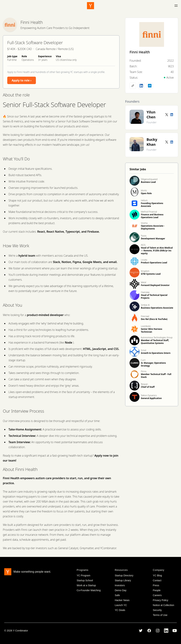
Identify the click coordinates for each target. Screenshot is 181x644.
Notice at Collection (164, 605)
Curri (143, 360)
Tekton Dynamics (149, 395)
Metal (144, 282)
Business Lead (148, 182)
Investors (120, 585)
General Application (151, 398)
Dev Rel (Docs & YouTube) (154, 319)
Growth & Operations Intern (156, 353)
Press (156, 585)
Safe (117, 595)
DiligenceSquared (149, 179)
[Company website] (133, 86)
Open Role (146, 193)
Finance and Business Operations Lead (152, 216)
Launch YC (121, 605)
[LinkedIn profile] (141, 86)
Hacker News (122, 600)
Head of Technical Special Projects (154, 296)
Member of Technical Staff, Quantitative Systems (155, 342)
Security (157, 610)
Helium (144, 200)
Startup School (85, 580)
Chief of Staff (148, 387)
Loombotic (146, 326)
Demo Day (121, 590)
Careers (157, 595)
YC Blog (157, 575)
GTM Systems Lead (151, 274)
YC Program (84, 575)
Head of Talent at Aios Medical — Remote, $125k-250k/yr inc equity (157, 251)
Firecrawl (145, 316)
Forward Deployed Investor (155, 285)
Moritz (144, 190)
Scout (144, 350)
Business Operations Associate (157, 308)
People (157, 590)
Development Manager (153, 239)
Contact (157, 580)
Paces (144, 236)
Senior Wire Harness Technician (152, 330)
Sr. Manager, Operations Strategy (153, 364)
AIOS (143, 245)
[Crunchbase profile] (150, 86)
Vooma (144, 223)
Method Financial (149, 212)
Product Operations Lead (154, 263)
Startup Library (123, 580)
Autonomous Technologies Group (157, 337)
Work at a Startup (86, 585)
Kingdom (145, 271)
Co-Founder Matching (89, 590)
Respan (144, 384)
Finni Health (32, 22)
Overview (145, 292)
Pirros (144, 371)
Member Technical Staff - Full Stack (156, 376)
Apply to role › (22, 80)
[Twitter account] (167, 115)
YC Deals (120, 610)
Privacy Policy (161, 600)
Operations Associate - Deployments (153, 227)
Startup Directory (124, 575)
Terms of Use (160, 615)
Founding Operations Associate (152, 205)
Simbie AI (145, 305)
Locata (144, 260)
